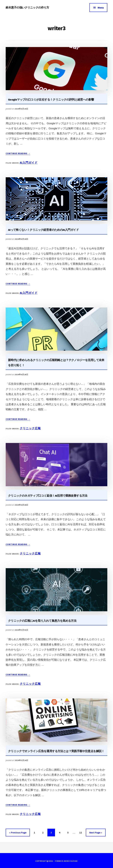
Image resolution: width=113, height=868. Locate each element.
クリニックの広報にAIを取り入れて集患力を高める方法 (42, 621)
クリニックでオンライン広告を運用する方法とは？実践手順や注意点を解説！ (56, 751)
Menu (101, 8)
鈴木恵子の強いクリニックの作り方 (27, 7)
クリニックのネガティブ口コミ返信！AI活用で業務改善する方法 (48, 496)
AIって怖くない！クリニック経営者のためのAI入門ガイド (43, 230)
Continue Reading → (18, 154)
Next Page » (96, 833)
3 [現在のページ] (52, 833)
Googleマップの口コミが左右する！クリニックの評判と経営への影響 (51, 99)
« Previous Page (18, 833)
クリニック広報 (30, 428)
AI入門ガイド (29, 163)
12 (81, 833)
